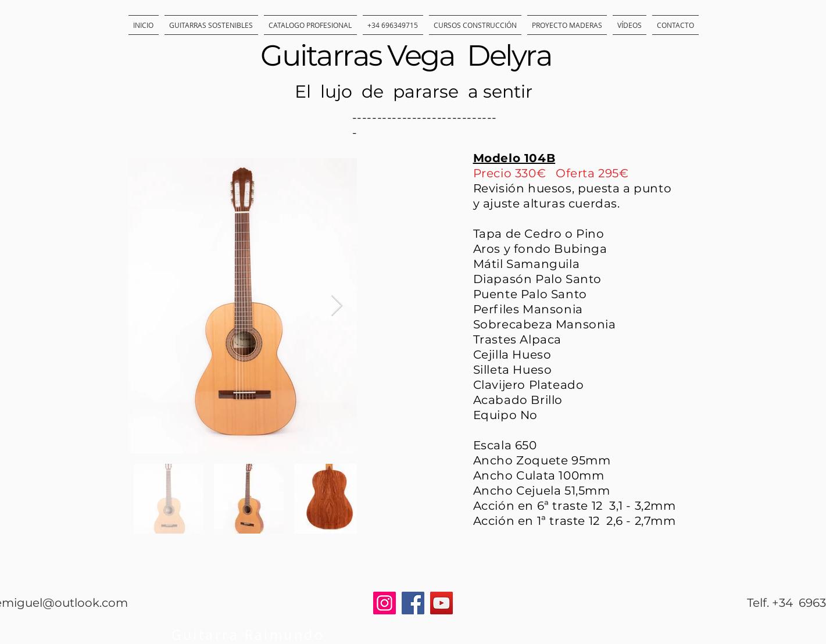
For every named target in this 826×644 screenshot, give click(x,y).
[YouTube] (441, 603)
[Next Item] (337, 306)
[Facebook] (413, 603)
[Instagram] (385, 603)
